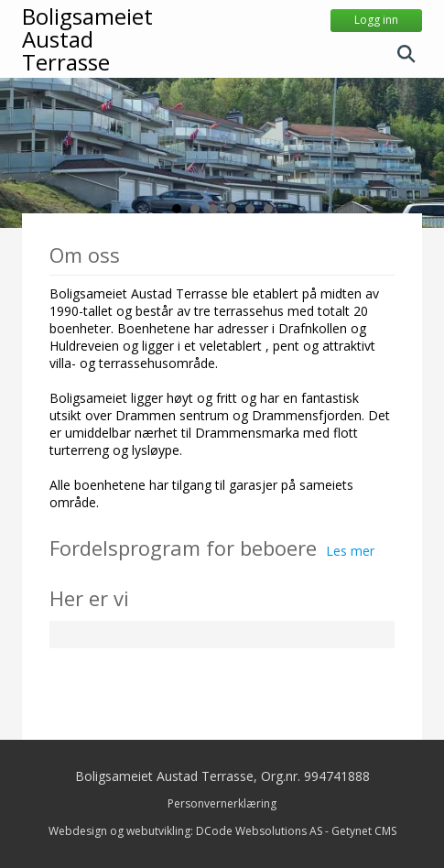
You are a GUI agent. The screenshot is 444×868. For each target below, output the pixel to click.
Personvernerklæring (222, 803)
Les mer (350, 551)
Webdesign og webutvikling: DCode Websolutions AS (185, 831)
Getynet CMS (364, 831)
